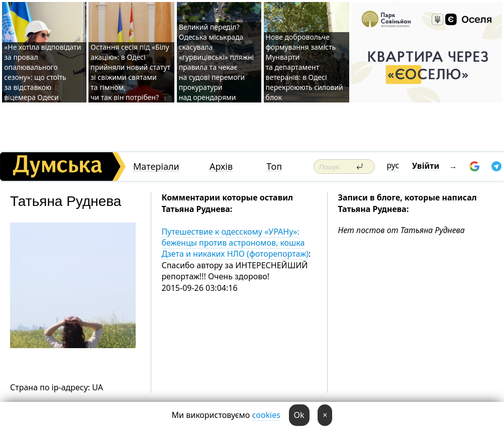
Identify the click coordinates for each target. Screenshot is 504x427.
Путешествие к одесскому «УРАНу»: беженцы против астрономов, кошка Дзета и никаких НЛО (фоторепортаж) (235, 243)
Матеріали (156, 167)
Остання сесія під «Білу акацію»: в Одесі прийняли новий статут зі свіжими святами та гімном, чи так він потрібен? (130, 72)
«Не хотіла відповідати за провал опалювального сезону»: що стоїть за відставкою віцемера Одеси (42, 72)
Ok (299, 415)
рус (393, 165)
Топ (274, 167)
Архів (221, 167)
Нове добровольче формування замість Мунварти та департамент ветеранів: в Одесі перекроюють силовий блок (305, 67)
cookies (266, 415)
